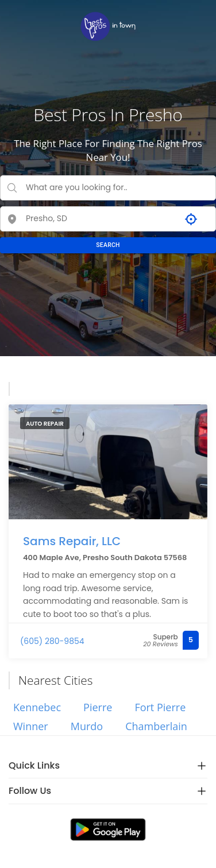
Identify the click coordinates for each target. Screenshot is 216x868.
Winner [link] (31, 726)
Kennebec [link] (37, 707)
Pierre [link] (98, 707)
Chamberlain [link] (156, 726)
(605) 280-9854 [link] (52, 641)
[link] (108, 26)
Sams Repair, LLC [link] (72, 541)
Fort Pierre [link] (160, 707)
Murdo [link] (87, 726)
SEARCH (108, 245)
